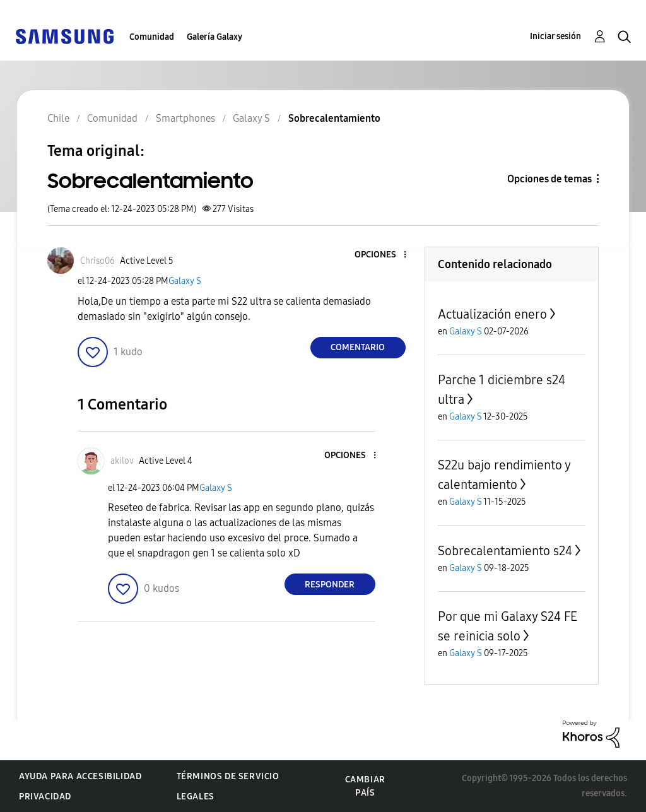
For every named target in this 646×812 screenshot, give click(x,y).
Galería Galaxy (214, 37)
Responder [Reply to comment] (330, 585)
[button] (384, 255)
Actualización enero (492, 314)
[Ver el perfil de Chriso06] (97, 261)
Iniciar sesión (555, 36)
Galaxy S (185, 281)
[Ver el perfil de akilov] (122, 461)
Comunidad (152, 37)
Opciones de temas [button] (549, 179)
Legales (196, 797)
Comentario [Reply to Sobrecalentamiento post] (358, 347)
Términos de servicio (228, 776)
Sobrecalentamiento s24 (505, 551)
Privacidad (45, 797)
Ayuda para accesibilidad (80, 776)
